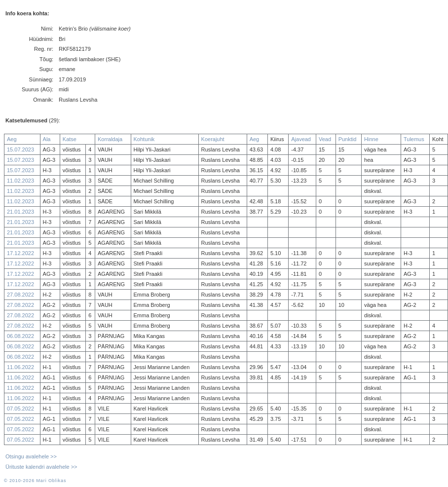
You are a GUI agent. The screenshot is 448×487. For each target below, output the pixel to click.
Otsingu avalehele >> (31, 456)
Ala (47, 139)
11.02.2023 (20, 181)
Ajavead (301, 139)
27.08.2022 (20, 295)
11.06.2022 (20, 367)
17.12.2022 (20, 253)
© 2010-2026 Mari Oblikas (35, 481)
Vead (325, 139)
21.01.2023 (20, 212)
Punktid (348, 139)
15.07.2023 (20, 150)
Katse (70, 139)
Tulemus (414, 139)
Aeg (12, 139)
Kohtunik (144, 139)
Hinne (371, 139)
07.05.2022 (20, 409)
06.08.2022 (20, 336)
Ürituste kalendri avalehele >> (41, 467)
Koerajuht (213, 139)
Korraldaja (110, 139)
